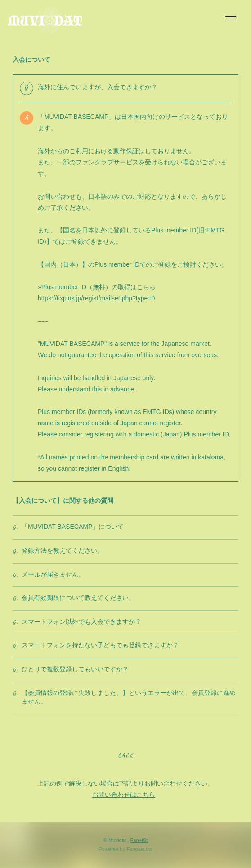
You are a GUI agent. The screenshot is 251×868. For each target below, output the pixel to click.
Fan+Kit (139, 840)
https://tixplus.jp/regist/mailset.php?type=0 (96, 298)
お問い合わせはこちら (124, 795)
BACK (125, 755)
